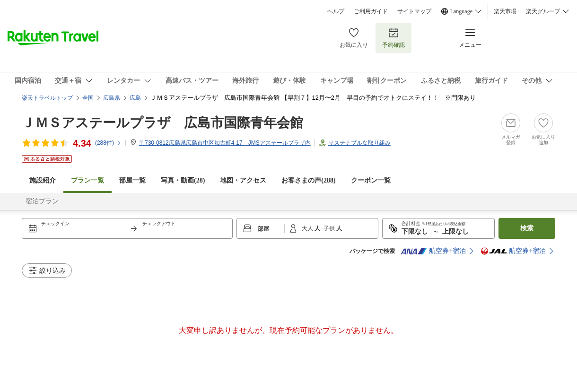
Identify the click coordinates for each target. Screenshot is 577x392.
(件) (108, 143)
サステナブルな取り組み (359, 143)
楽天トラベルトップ (47, 98)
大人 (308, 228)
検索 (527, 228)
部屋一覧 (132, 180)
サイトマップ (414, 11)
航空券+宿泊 (433, 251)
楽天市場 (505, 11)
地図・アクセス (243, 180)
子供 (330, 228)
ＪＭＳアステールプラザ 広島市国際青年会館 (162, 123)
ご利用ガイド (371, 11)
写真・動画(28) (183, 180)
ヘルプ (336, 11)
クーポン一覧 (371, 180)
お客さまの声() (308, 180)
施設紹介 (43, 180)
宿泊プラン (42, 201)
